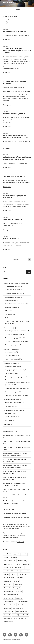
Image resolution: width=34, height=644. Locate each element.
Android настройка (11, 300)
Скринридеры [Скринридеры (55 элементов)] (22, 612)
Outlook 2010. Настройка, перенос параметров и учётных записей (17, 51)
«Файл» (19, 533)
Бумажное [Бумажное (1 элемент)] (19, 567)
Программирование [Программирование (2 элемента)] (11, 595)
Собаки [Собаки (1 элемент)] (7, 615)
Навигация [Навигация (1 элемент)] (8, 584)
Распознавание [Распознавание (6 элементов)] (10, 601)
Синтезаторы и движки (12, 345)
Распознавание (10, 406)
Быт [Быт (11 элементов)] (6, 571)
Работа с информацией (12, 359)
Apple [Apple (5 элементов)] (16, 554)
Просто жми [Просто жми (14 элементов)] (9, 598)
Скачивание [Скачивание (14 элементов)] (9, 612)
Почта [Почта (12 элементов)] (18, 591)
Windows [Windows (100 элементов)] (22, 561)
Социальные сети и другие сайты (15, 395)
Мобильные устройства (12, 289)
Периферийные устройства (14, 293)
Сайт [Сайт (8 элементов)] (20, 605)
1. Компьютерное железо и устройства (15, 283)
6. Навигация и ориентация (11, 400)
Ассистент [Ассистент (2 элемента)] (8, 564)
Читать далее (7, 40)
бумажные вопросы (11, 413)
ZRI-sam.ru (9, 3)
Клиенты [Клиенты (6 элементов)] (7, 581)
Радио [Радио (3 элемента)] (19, 598)
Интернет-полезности (12, 373)
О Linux (7, 311)
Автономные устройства (13, 286)
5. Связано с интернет (10, 363)
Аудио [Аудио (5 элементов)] (18, 564)
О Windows (8, 314)
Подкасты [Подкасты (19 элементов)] (8, 591)
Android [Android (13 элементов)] (7, 554)
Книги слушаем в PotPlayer (15, 176)
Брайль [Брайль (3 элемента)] (26, 564)
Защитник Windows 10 (12, 219)
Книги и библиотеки (11, 355)
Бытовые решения (11, 417)
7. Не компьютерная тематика (12, 410)
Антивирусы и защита (12, 366)
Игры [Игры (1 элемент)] (14, 574)
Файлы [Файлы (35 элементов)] (25, 615)
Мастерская (9, 420)
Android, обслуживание (12, 307)
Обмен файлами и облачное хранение (17, 388)
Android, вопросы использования (15, 304)
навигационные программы (14, 403)
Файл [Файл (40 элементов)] (16, 615)
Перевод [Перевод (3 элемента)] (17, 588)
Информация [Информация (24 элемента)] (9, 578)
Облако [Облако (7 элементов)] (7, 588)
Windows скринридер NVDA (14, 338)
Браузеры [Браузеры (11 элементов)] (8, 567)
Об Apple (8, 318)
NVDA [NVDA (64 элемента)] (15, 557)
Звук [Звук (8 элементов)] (6, 574)
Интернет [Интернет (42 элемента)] (23, 574)
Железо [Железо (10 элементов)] (15, 571)
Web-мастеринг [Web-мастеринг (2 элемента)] (10, 561)
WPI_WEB (21, 542)
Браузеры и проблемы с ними (14, 370)
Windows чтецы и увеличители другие (17, 341)
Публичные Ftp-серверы (19, 513)
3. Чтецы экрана (8, 328)
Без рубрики (7, 425)
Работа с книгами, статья (14, 114)
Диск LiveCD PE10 (11, 239)
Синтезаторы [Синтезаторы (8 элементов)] (18, 608)
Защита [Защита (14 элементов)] (25, 571)
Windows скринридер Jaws (13, 334)
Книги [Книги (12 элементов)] (17, 581)
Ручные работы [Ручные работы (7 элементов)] (10, 605)
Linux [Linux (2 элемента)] (6, 557)
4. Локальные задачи (9, 349)
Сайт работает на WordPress (11, 640)
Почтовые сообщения (12, 392)
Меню (17, 10)
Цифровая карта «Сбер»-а (14, 31)
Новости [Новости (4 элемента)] (19, 584)
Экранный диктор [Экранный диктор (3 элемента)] (10, 618)
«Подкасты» (13, 524)
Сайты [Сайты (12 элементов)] (7, 608)
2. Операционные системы (11, 297)
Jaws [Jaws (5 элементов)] (24, 554)
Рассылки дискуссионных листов (13, 520)
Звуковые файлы (10, 352)
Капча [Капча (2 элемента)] (20, 578)
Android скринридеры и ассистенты (16, 331)
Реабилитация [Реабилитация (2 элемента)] (23, 601)
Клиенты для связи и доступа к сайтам (17, 377)
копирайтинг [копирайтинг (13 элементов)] (9, 622)
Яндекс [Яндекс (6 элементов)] (22, 618)
